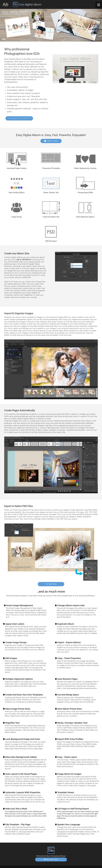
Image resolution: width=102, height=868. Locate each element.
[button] (99, 5)
